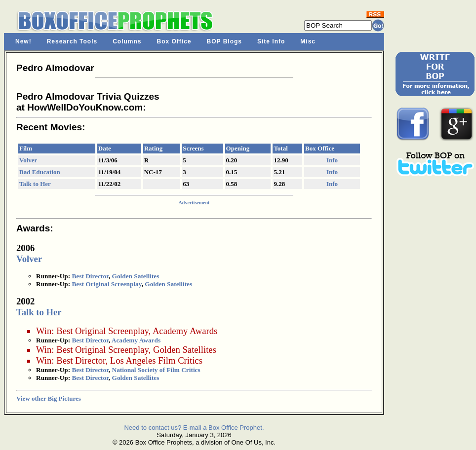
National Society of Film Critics (156, 370)
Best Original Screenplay (106, 284)
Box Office (174, 41)
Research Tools (72, 41)
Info (332, 160)
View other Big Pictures (49, 398)
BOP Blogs (224, 41)
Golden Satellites (136, 276)
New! (23, 41)
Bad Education (40, 172)
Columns (127, 41)
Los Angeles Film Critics (156, 360)
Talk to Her (35, 184)
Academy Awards (185, 331)
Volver (28, 160)
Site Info (271, 41)
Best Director (90, 276)
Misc (308, 41)
